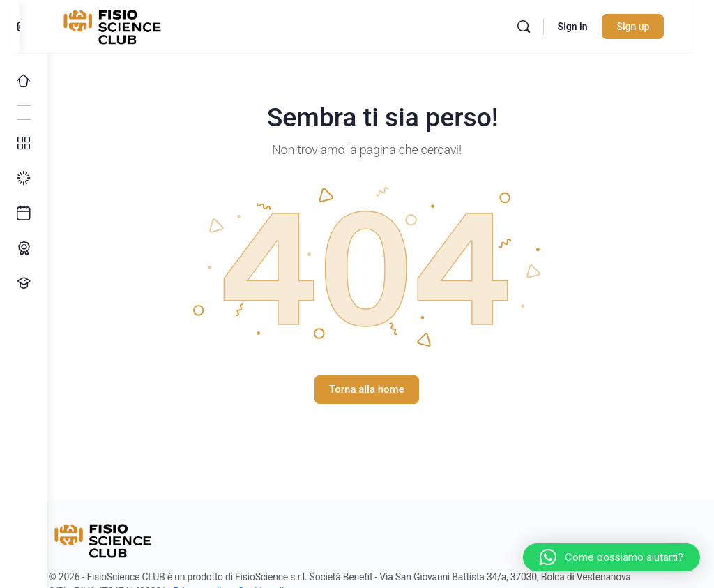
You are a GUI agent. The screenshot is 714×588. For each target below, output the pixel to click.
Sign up (654, 27)
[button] (612, 557)
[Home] (24, 81)
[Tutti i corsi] (24, 144)
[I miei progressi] (24, 179)
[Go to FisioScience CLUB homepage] (142, 25)
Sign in (593, 27)
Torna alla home (381, 389)
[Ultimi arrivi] (24, 213)
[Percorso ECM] (24, 248)
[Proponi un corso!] (24, 283)
